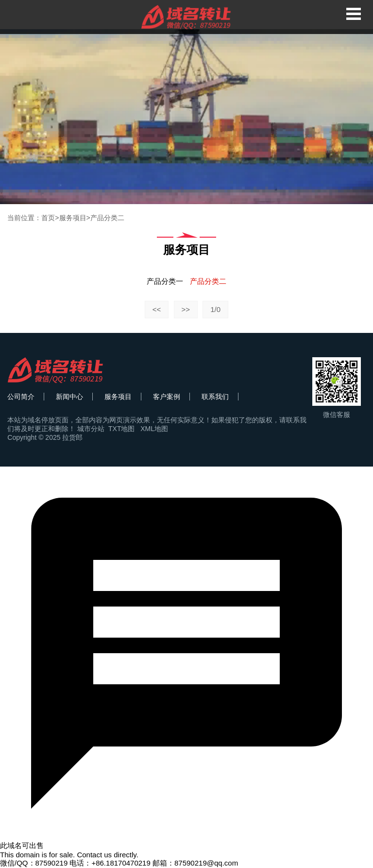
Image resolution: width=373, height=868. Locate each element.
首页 (48, 218)
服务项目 (73, 218)
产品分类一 (165, 281)
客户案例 (167, 397)
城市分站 (91, 429)
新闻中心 (69, 397)
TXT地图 (121, 429)
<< (157, 309)
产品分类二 (107, 218)
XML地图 (154, 429)
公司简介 (21, 397)
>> (186, 309)
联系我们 (215, 397)
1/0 (215, 309)
